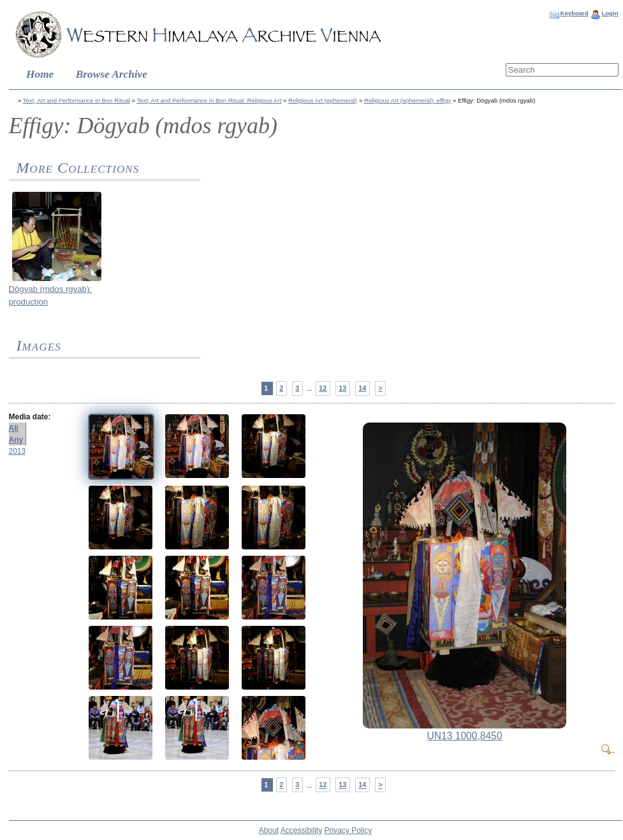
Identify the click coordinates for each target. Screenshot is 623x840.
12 (323, 388)
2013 (18, 451)
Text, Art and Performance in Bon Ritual (77, 100)
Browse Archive (112, 74)
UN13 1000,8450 (465, 736)
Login (610, 13)
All (14, 428)
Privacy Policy (348, 830)
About (269, 830)
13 (342, 388)
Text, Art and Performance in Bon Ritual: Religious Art (209, 100)
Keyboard (574, 13)
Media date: (30, 417)
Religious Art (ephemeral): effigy (407, 100)
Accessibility (301, 830)
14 (362, 388)
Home (40, 74)
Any (16, 440)
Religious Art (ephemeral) (323, 100)
